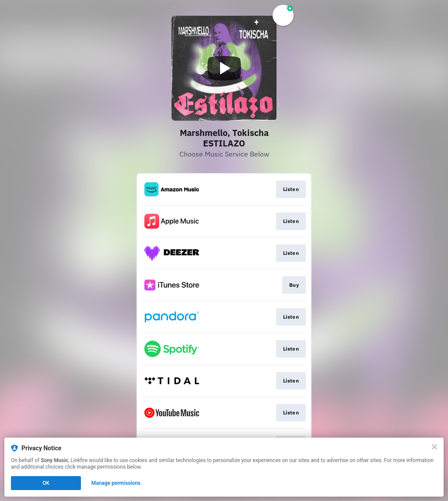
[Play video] (224, 68)
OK (46, 483)
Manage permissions (116, 483)
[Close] (434, 447)
